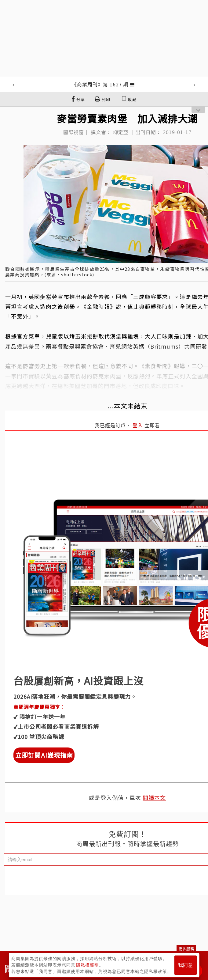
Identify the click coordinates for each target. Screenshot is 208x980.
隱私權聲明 (88, 965)
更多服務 (186, 949)
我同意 (185, 965)
